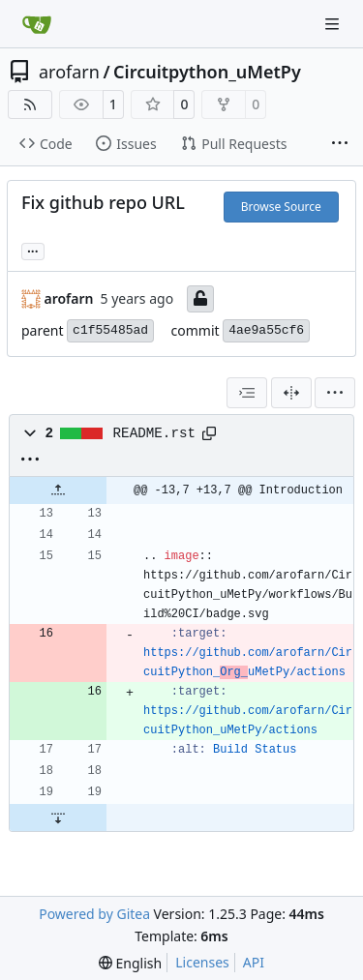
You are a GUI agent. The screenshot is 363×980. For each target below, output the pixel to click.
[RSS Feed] (30, 104)
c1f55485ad (110, 330)
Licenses (202, 962)
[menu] (335, 393)
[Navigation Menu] (334, 24)
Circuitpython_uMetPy (207, 72)
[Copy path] (209, 433)
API (254, 962)
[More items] (340, 144)
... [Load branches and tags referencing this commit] (33, 250)
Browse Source (281, 207)
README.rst (155, 433)
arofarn (69, 72)
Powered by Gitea (94, 914)
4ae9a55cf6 (266, 330)
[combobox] (247, 393)
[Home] (37, 24)
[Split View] (291, 393)
